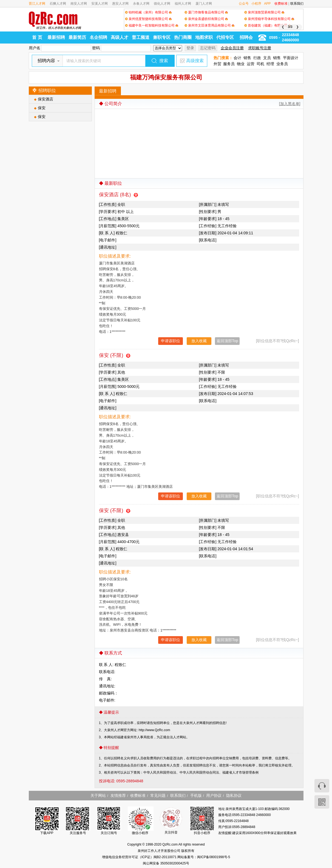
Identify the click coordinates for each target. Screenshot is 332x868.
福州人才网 (183, 4)
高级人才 (120, 37)
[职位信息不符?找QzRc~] (278, 341)
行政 (257, 58)
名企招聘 (98, 37)
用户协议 (214, 795)
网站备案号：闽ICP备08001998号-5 (204, 857)
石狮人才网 (58, 4)
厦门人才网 (204, 4)
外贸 (217, 64)
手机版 (196, 795)
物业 (241, 64)
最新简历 (77, 37)
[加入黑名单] (290, 104)
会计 (237, 58)
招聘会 (246, 37)
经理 (270, 64)
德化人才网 (162, 4)
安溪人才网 (100, 4)
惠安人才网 (120, 4)
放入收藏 (199, 341)
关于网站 (98, 795)
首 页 (37, 37)
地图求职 (204, 37)
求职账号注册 (260, 48)
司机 (260, 64)
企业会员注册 (232, 48)
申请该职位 (171, 341)
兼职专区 (162, 37)
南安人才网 (79, 4)
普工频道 (141, 37)
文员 (267, 58)
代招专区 (225, 37)
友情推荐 (118, 795)
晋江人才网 (37, 4)
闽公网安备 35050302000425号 (166, 863)
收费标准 (281, 4)
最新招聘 (56, 37)
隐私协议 (234, 795)
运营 (251, 64)
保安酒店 (46, 99)
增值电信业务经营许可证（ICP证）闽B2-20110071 (140, 857)
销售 (247, 58)
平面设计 (291, 58)
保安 (42, 108)
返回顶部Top (227, 341)
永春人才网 (141, 4)
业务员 (282, 64)
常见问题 (158, 795)
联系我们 (297, 4)
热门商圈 (183, 37)
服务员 (229, 64)
